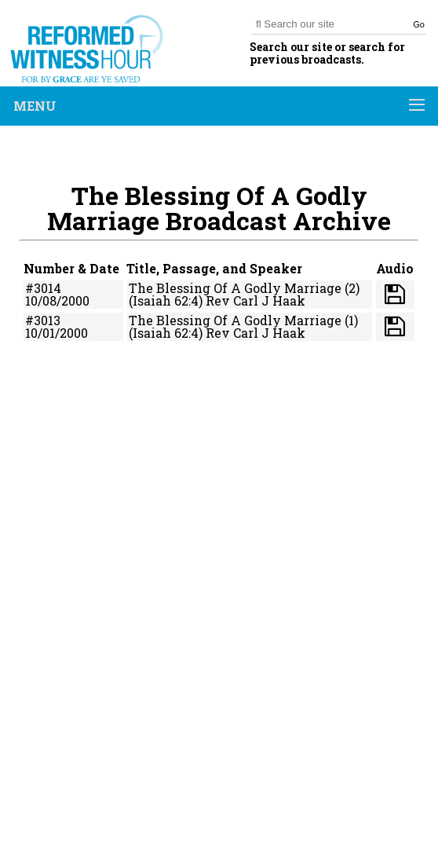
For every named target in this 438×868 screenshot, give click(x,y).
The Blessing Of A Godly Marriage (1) (243, 320)
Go (419, 24)
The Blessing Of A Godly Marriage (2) (244, 288)
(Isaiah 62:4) (166, 300)
